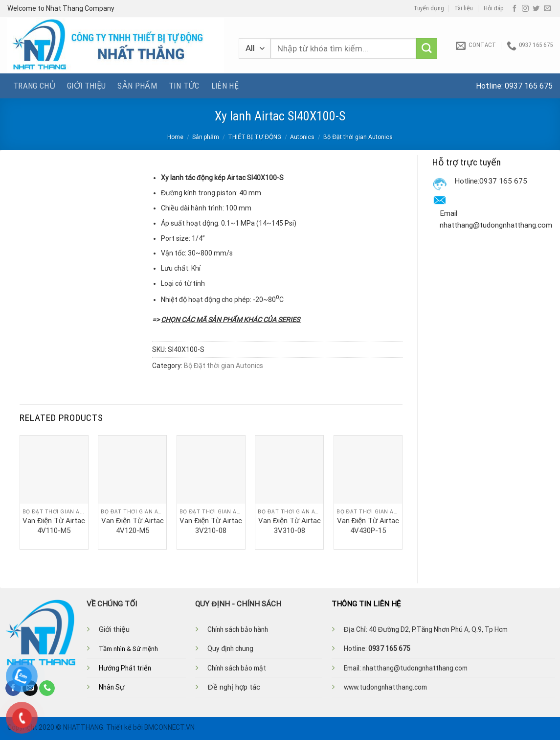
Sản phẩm (137, 86)
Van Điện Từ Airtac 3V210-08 (211, 526)
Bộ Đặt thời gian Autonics (358, 137)
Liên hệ (225, 86)
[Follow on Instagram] (525, 9)
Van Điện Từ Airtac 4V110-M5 (54, 526)
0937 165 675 (529, 86)
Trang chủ (34, 86)
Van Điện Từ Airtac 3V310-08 (290, 526)
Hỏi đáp (494, 8)
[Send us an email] (547, 9)
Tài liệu (464, 8)
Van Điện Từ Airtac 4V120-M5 (133, 526)
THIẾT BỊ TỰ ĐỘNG (255, 137)
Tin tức (184, 86)
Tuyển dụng (429, 8)
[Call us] (47, 688)
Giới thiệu (86, 86)
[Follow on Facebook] (515, 9)
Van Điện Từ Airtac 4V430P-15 (368, 526)
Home (175, 137)
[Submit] (427, 49)
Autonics (302, 137)
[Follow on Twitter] (536, 9)
